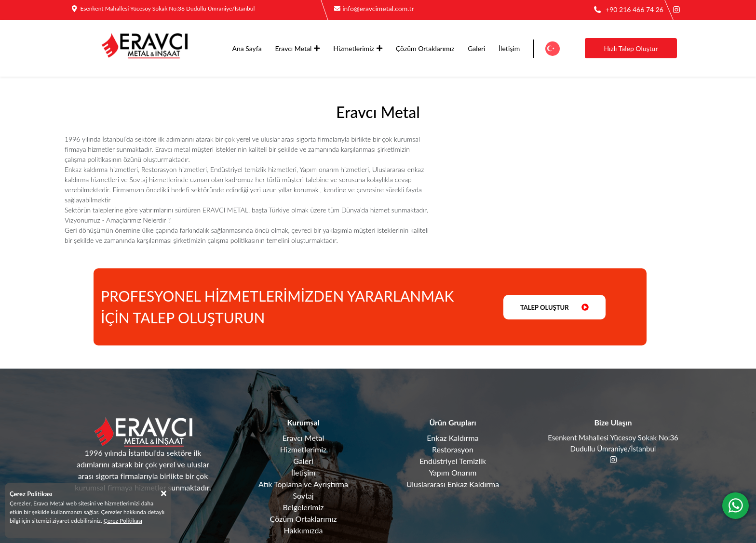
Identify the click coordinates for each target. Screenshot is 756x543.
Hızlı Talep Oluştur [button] (631, 48)
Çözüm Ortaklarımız (425, 48)
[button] (552, 49)
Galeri (476, 48)
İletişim (509, 48)
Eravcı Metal (297, 48)
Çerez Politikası (123, 521)
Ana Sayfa (247, 48)
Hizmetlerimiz (358, 48)
